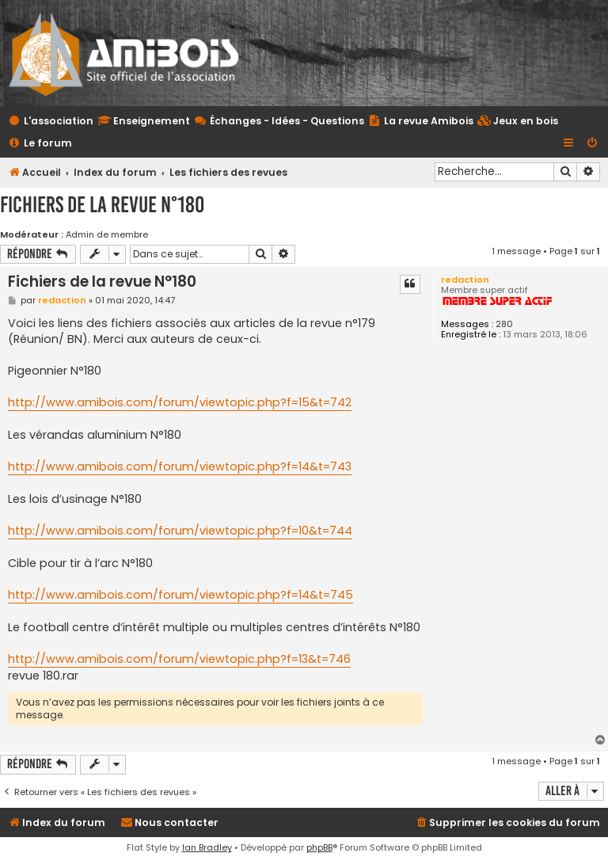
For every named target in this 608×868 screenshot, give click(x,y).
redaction (465, 280)
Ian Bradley (207, 847)
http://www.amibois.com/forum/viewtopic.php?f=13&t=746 (179, 659)
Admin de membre (107, 234)
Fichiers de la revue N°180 (102, 205)
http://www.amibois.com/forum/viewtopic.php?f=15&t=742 (180, 402)
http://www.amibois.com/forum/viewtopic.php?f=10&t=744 (180, 531)
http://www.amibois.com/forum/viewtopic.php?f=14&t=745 (180, 595)
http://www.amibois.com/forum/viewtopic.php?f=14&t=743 (180, 466)
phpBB (319, 847)
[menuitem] (518, 122)
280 (504, 324)
